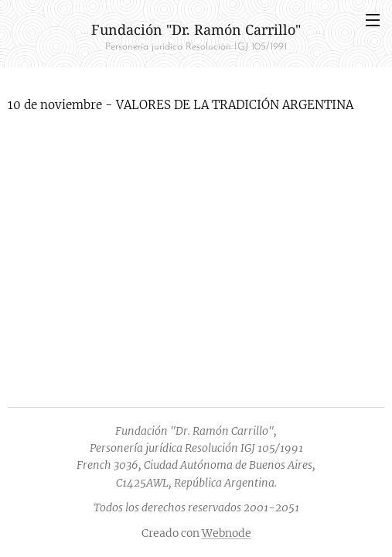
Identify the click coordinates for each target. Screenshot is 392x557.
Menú (373, 20)
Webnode (227, 533)
